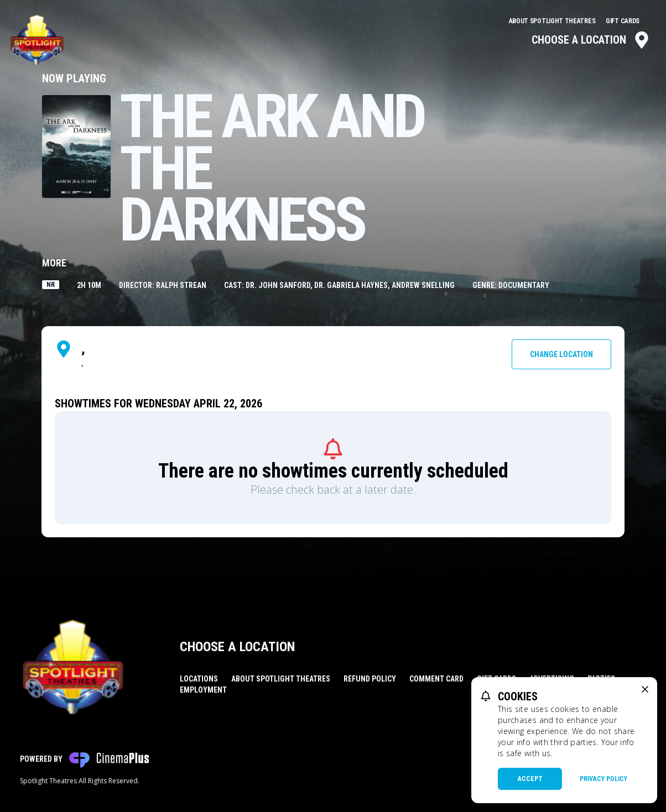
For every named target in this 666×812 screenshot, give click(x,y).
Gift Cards (623, 21)
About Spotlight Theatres (553, 21)
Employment (203, 690)
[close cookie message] (645, 689)
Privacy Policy (603, 779)
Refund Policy (370, 679)
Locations (199, 679)
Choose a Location (591, 40)
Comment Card (436, 679)
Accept (530, 779)
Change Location (561, 354)
